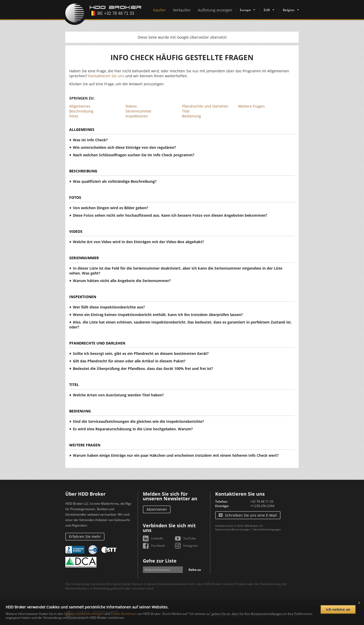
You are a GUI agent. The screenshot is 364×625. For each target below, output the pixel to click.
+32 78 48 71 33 (262, 501)
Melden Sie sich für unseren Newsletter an (170, 496)
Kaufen (159, 10)
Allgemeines (80, 106)
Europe (245, 10)
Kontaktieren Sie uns (106, 76)
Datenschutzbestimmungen (84, 614)
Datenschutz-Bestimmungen (233, 529)
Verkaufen (182, 10)
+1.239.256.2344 (262, 506)
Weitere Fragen (251, 106)
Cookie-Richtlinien (124, 614)
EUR (267, 10)
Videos (131, 106)
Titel (186, 111)
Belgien (289, 10)
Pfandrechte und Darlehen (205, 106)
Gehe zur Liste (160, 561)
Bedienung (191, 116)
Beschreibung (81, 111)
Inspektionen (137, 116)
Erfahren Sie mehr (85, 536)
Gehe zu (195, 570)
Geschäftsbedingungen (267, 529)
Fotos (74, 116)
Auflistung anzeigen (215, 10)
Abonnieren (157, 509)
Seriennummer (139, 111)
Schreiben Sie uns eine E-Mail (251, 515)
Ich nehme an (338, 609)
